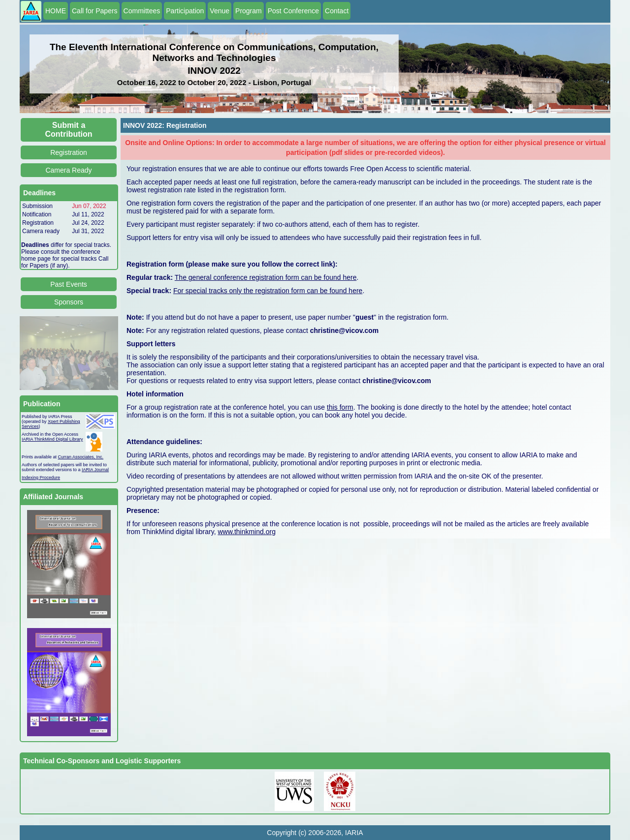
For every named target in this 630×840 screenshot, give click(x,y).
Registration (69, 152)
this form (340, 407)
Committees (142, 11)
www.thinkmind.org (247, 532)
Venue (220, 11)
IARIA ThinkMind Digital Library (52, 439)
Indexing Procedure (41, 478)
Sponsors (69, 302)
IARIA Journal (95, 470)
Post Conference (293, 11)
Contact (337, 11)
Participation (185, 11)
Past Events (69, 284)
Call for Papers (95, 11)
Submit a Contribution (69, 130)
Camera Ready (68, 170)
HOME (56, 11)
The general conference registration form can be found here (266, 277)
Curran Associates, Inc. (81, 457)
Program (249, 11)
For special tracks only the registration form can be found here (268, 291)
